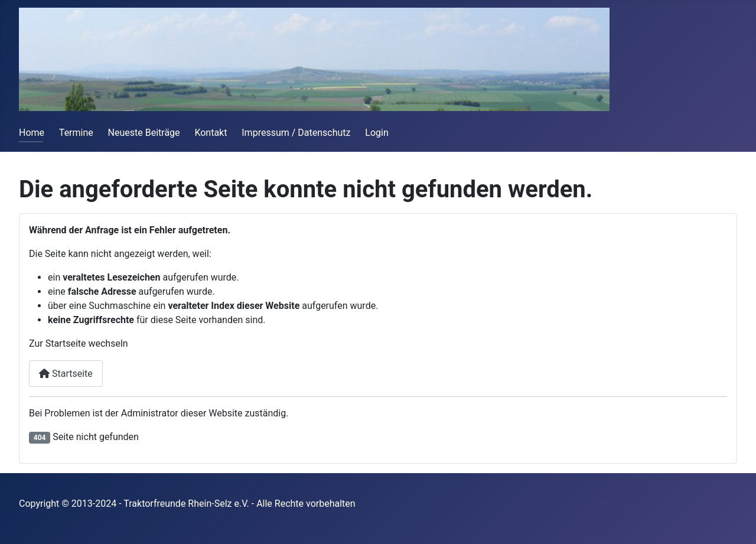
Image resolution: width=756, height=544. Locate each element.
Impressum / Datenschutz (296, 133)
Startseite (66, 374)
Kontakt (211, 133)
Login (377, 133)
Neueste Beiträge (144, 133)
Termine (76, 133)
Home (32, 133)
